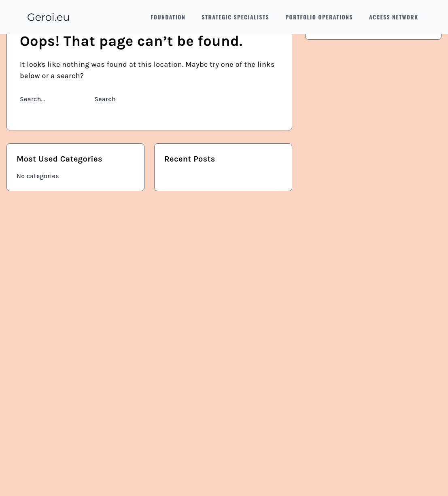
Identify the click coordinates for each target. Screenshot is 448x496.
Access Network (394, 17)
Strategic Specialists (235, 17)
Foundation (168, 17)
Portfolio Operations (319, 17)
